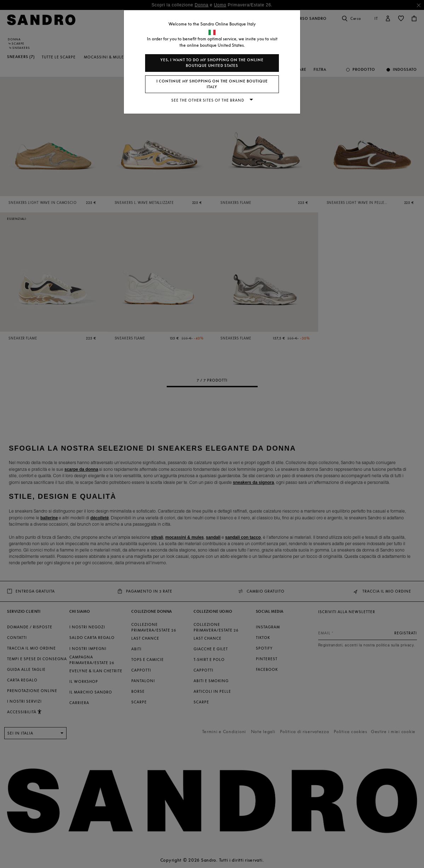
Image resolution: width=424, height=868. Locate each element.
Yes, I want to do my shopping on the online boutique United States (212, 63)
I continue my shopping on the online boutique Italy (212, 84)
